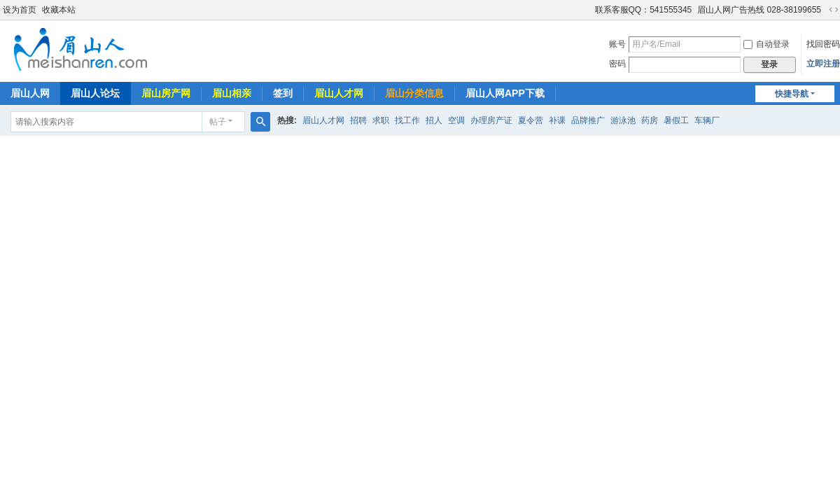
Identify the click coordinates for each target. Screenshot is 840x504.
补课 (557, 120)
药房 (650, 120)
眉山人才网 (339, 93)
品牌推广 (588, 120)
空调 (456, 120)
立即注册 (823, 64)
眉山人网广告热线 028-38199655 (759, 10)
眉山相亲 (232, 93)
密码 (617, 64)
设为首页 (20, 10)
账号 (617, 44)
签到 (283, 93)
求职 (381, 120)
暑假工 (676, 120)
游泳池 (623, 120)
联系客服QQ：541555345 (644, 10)
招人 (434, 120)
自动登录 (766, 44)
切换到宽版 (834, 10)
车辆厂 (707, 120)
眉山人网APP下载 (505, 93)
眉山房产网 (166, 93)
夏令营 (531, 120)
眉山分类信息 (414, 93)
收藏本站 (59, 10)
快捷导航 (792, 94)
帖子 (218, 122)
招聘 (358, 120)
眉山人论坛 (95, 93)
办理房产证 (491, 120)
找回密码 (823, 44)
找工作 (407, 120)
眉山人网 (30, 93)
